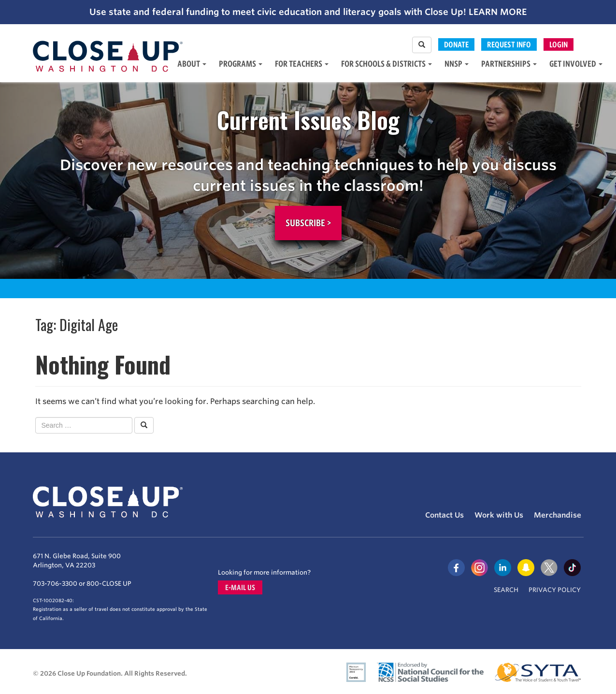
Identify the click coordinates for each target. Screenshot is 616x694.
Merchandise (558, 515)
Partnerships (509, 64)
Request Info (509, 44)
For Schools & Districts (387, 64)
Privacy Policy (555, 590)
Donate (456, 44)
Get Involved (576, 64)
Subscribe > (308, 223)
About (192, 64)
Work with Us (499, 515)
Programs (241, 64)
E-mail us (240, 587)
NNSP (457, 64)
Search (506, 590)
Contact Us (444, 515)
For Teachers (302, 64)
